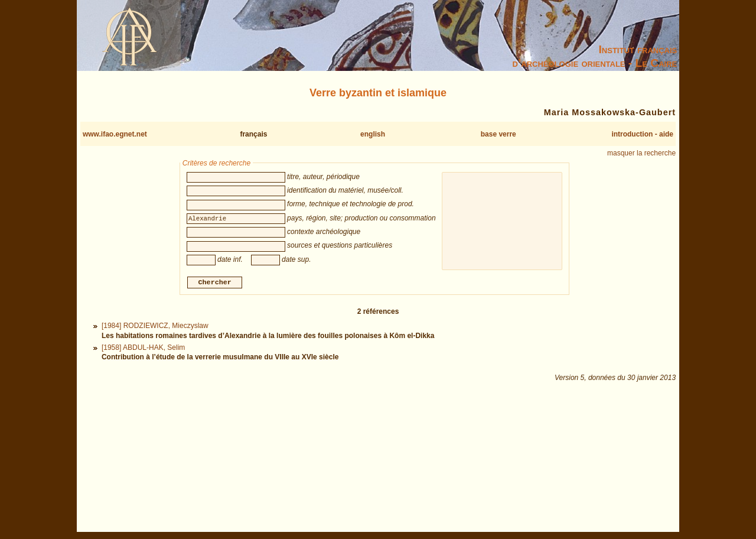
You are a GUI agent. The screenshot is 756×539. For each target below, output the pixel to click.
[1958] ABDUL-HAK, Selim (143, 349)
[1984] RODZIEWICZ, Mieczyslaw (155, 327)
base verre (498, 134)
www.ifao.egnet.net (115, 134)
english (373, 134)
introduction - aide (642, 134)
